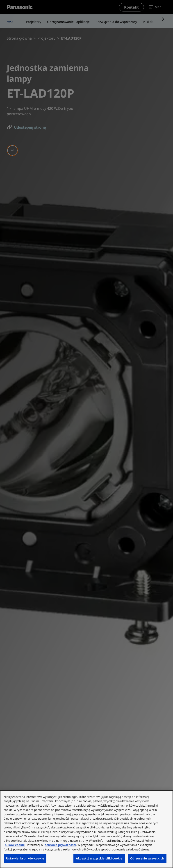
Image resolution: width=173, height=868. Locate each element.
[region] (86, 829)
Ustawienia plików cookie (25, 858)
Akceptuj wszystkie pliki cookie (99, 858)
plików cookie (15, 845)
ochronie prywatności (60, 845)
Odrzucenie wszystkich (147, 858)
